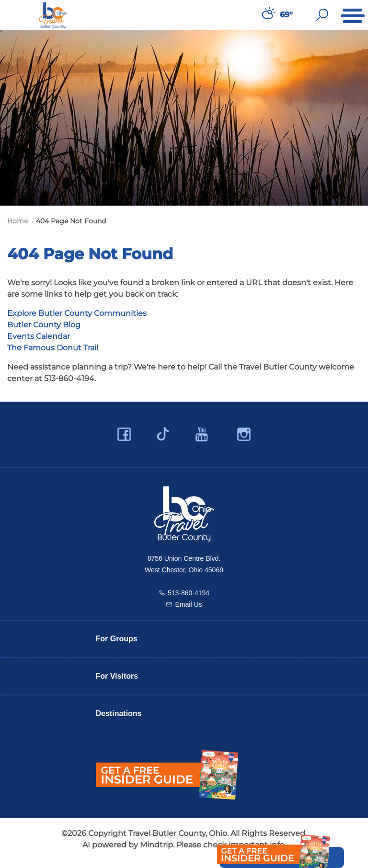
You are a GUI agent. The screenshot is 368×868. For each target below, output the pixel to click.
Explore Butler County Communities (77, 313)
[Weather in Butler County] (267, 15)
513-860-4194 (189, 593)
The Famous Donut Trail (53, 348)
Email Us (188, 604)
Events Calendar (39, 336)
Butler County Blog (44, 325)
